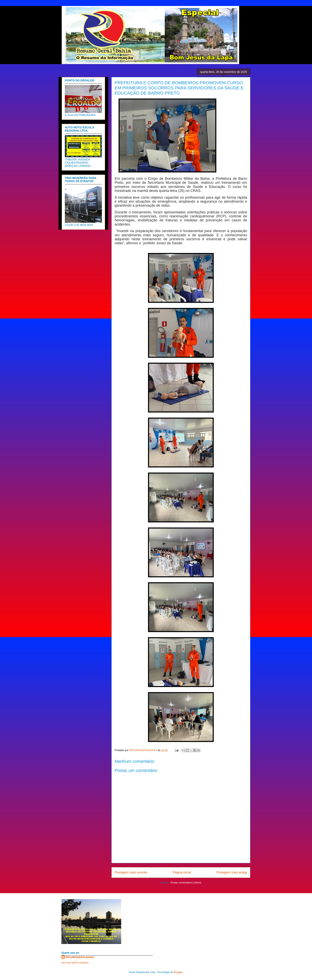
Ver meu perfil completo (75, 963)
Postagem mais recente (131, 872)
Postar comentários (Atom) (186, 883)
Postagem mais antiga (232, 872)
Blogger (178, 972)
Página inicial (182, 872)
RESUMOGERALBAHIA (80, 957)
